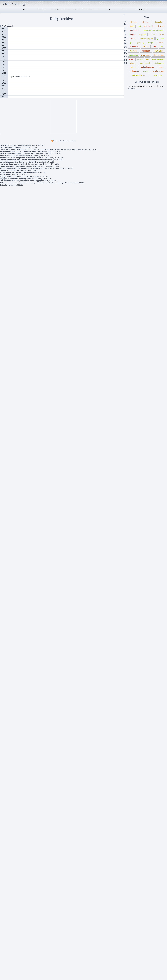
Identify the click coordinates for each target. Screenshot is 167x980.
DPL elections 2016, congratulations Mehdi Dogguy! (21, 181)
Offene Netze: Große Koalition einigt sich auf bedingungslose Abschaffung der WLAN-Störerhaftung (40, 149)
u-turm (146, 71)
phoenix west (159, 55)
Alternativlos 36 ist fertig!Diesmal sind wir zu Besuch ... (22, 158)
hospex (151, 43)
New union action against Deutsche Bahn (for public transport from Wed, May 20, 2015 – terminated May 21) (12, 538)
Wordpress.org (6, 972)
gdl (131, 43)
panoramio (133, 55)
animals (7, 741)
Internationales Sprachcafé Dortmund (10, 591)
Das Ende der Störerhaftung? (12, 147)
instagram (134, 47)
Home (26, 10)
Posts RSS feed (7, 963)
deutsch (161, 26)
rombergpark (145, 63)
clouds (132, 26)
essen (152, 35)
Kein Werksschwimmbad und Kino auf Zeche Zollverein (22, 151)
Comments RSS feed (9, 967)
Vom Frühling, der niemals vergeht (14, 172)
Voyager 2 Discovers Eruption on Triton (16, 177)
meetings (134, 51)
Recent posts (42, 10)
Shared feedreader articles (65, 141)
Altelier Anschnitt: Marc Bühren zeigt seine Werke (20, 166)
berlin (7, 746)
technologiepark (147, 67)
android (7, 737)
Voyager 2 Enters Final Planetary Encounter (18, 179)
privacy (140, 59)
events (7, 820)
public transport (158, 59)
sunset (133, 67)
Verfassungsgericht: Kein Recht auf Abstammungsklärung (23, 160)
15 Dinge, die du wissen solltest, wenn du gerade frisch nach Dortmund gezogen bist (34, 183)
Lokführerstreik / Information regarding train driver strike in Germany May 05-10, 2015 (12, 560)
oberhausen (9, 886)
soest (6, 934)
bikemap (134, 22)
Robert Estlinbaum (15, 575)
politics (7, 912)
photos (132, 59)
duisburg (8, 794)
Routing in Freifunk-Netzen (11, 170)
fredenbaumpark (146, 39)
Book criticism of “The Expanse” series (10, 519)
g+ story (160, 39)
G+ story (8, 833)
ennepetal (8, 807)
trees (161, 67)
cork (139, 26)
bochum (7, 759)
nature (7, 877)
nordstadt (146, 51)
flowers (133, 39)
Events (108, 10)
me (162, 47)
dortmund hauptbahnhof (153, 30)
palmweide (159, 51)
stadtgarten (159, 63)
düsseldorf (8, 798)
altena (7, 732)
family (161, 35)
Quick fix (4, 185)
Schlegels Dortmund (12, 615)
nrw (6, 881)
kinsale (7, 855)
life (155, 47)
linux (6, 864)
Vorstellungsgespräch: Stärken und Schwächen (19, 162)
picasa (7, 903)
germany (140, 43)
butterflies (159, 22)
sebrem (11, 598)
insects (7, 842)
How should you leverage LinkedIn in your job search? (22, 164)
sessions (8, 930)
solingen (8, 943)
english (132, 35)
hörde (161, 43)
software (8, 938)
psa (147, 59)
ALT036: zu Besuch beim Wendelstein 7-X (17, 156)
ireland (146, 47)
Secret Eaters (5, 174)
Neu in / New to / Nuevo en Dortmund (66, 10)
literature (8, 868)
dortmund (134, 30)
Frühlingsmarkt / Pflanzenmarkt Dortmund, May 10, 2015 (11, 550)
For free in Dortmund (91, 10)
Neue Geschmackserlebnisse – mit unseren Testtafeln (22, 154)
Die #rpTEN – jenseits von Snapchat (14, 145)
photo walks (9, 895)
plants (7, 908)
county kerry (9, 776)
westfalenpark (158, 71)
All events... (132, 88)
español (143, 35)
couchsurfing (149, 26)
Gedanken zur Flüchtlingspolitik (8, 527)
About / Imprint (141, 10)
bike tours (146, 22)
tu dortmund (134, 71)
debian (7, 781)
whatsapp (158, 75)
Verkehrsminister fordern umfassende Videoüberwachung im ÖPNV (27, 168)
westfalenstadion (139, 75)
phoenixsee (146, 55)
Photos (124, 10)
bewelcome (9, 750)
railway (133, 63)
